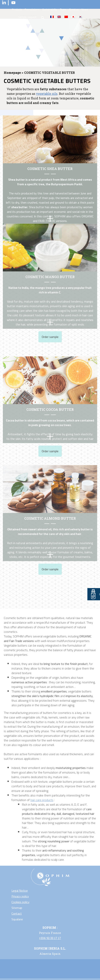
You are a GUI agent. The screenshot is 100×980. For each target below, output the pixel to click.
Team (63, 9)
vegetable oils (47, 94)
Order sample (50, 300)
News (85, 9)
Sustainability (50, 9)
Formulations (32, 9)
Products (17, 9)
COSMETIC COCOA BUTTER (50, 377)
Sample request (27, 17)
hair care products (42, 800)
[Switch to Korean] (80, 17)
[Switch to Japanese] (73, 17)
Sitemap (17, 908)
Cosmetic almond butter (50, 484)
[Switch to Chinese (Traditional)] (66, 17)
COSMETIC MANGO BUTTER (50, 240)
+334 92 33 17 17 (50, 938)
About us (74, 9)
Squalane (17, 919)
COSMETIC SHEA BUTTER (50, 169)
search (43, 18)
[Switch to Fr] (52, 17)
